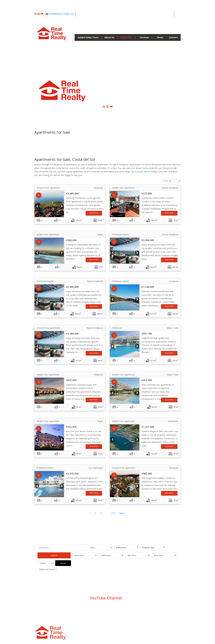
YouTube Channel (106, 590)
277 (113, 513)
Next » (122, 513)
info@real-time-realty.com (61, 14)
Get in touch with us (141, 172)
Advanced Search (47, 562)
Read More (94, 213)
